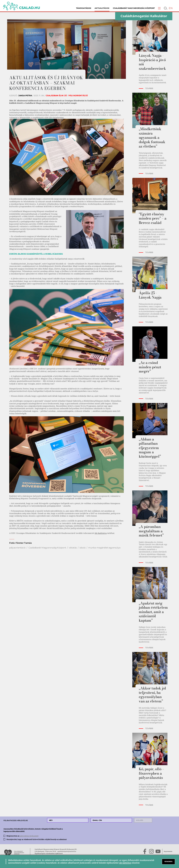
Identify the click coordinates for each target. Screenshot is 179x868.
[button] (159, 8)
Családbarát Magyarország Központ (134, 8)
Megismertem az (22, 836)
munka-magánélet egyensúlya (104, 548)
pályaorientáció (17, 548)
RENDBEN (168, 861)
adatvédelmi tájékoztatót (29, 836)
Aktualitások (102, 8)
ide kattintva (101, 533)
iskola (83, 548)
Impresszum (168, 851)
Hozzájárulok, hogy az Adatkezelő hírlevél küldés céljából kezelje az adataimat (37, 839)
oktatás (73, 548)
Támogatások (84, 8)
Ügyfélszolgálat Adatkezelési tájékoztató (49, 853)
